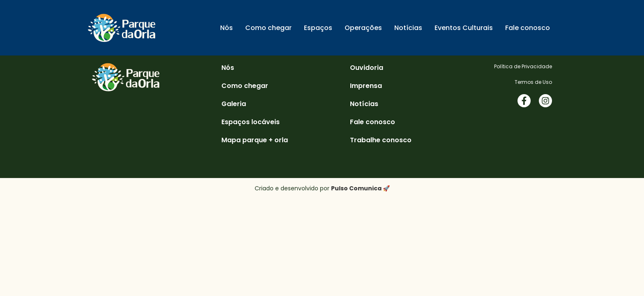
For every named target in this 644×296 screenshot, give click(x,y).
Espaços (318, 28)
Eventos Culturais (464, 28)
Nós (227, 28)
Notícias (408, 28)
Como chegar (268, 28)
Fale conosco (528, 28)
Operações (363, 28)
